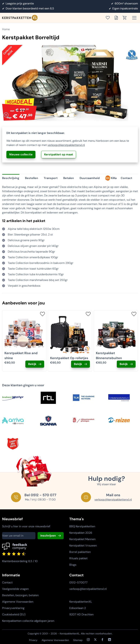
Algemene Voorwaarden (18, 602)
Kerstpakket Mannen (82, 539)
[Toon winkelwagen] (126, 18)
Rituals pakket (78, 558)
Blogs (73, 565)
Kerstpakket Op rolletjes (69, 358)
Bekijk (32, 364)
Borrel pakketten (80, 552)
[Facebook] (102, 640)
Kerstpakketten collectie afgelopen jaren (28, 621)
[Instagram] (88, 640)
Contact (7, 582)
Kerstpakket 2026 (81, 533)
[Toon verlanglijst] (109, 18)
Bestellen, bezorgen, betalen (20, 595)
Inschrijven (48, 536)
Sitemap (78, 640)
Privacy (33, 640)
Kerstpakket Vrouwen (83, 546)
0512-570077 (78, 582)
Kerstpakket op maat (59, 154)
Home (6, 29)
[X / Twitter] (95, 640)
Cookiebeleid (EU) (14, 614)
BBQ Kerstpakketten (82, 526)
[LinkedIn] (110, 640)
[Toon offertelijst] (117, 18)
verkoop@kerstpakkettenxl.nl (66, 145)
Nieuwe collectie (21, 154)
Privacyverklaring (13, 608)
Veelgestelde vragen (15, 589)
